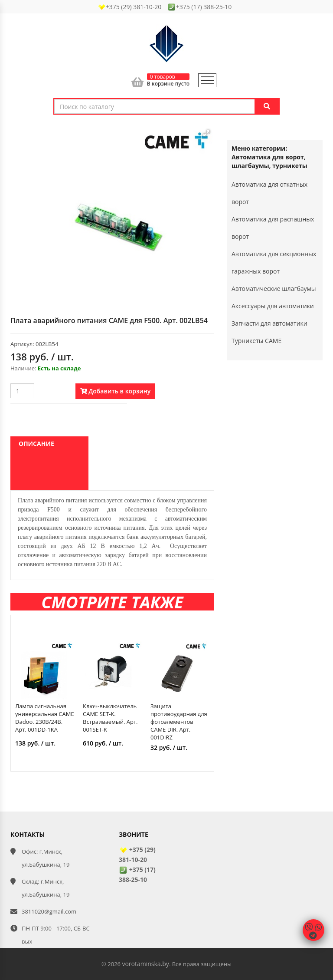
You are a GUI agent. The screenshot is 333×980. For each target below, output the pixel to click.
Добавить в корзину (116, 391)
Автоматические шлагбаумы (274, 289)
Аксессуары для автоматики (273, 306)
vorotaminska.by (145, 964)
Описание (36, 444)
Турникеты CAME (256, 341)
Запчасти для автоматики (269, 323)
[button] (206, 133)
